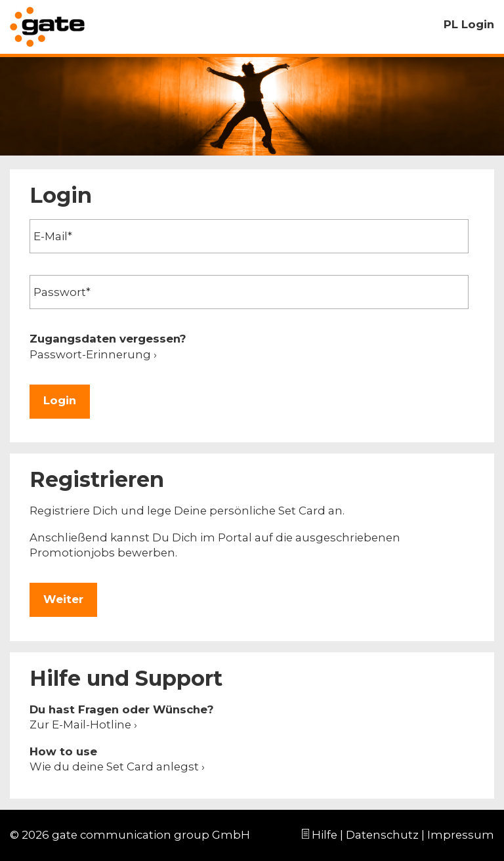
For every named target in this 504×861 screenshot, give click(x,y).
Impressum (461, 835)
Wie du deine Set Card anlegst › (117, 766)
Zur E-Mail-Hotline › (83, 724)
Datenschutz (382, 835)
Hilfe (325, 835)
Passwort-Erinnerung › (93, 354)
